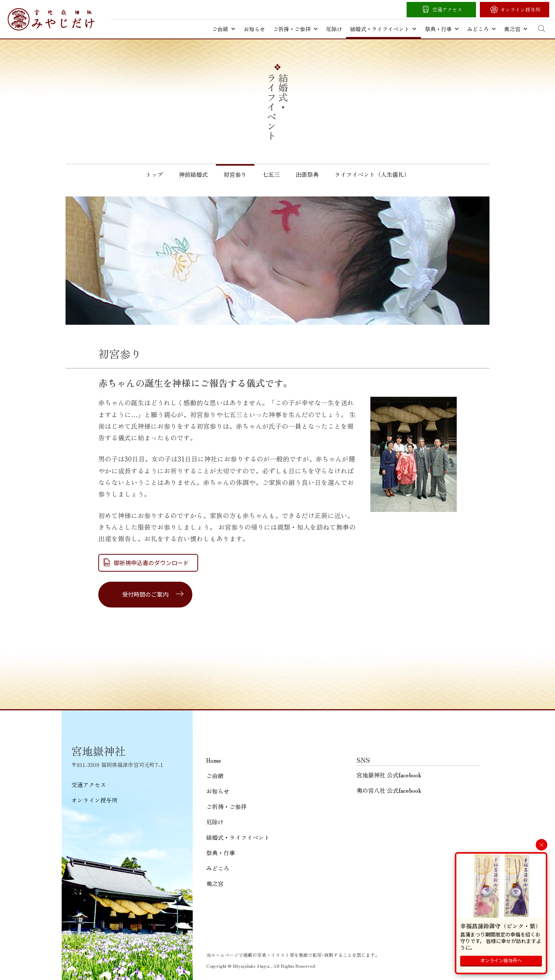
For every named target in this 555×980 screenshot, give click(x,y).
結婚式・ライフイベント (383, 29)
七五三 (271, 174)
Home (214, 760)
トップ (154, 174)
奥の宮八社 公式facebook (389, 790)
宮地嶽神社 (51, 19)
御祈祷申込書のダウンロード (151, 563)
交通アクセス (447, 9)
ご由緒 (224, 29)
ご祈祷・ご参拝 (296, 29)
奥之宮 (516, 29)
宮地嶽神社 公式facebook (389, 775)
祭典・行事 (442, 29)
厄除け (334, 29)
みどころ (482, 29)
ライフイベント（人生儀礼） (372, 174)
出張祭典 (307, 174)
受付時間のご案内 (145, 594)
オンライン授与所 (520, 9)
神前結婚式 (193, 174)
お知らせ (254, 29)
